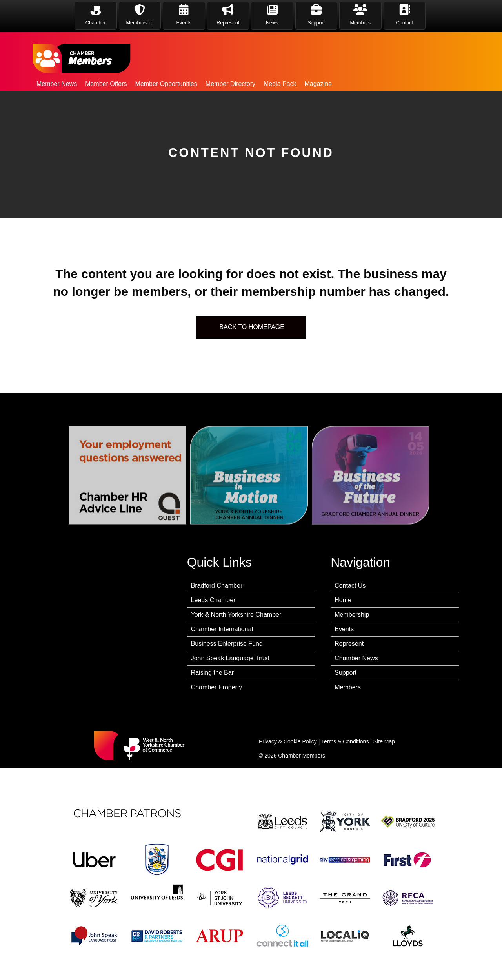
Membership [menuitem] (352, 615)
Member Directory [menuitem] (230, 84)
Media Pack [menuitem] (280, 84)
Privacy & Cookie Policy (288, 741)
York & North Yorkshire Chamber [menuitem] (236, 615)
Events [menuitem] (344, 629)
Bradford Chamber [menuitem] (217, 586)
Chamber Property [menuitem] (217, 687)
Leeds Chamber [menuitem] (213, 600)
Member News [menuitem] (57, 84)
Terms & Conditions (345, 741)
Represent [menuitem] (349, 644)
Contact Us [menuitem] (350, 586)
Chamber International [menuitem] (222, 629)
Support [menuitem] (346, 673)
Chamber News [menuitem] (356, 658)
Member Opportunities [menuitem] (166, 84)
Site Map (384, 741)
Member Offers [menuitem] (106, 84)
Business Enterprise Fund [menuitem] (227, 644)
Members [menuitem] (348, 687)
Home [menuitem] (343, 600)
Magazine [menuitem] (318, 84)
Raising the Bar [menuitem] (212, 673)
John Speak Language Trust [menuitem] (230, 658)
